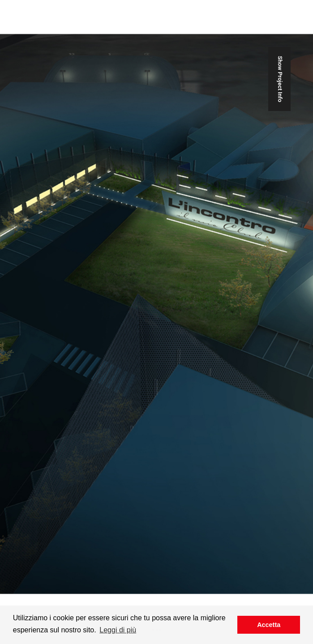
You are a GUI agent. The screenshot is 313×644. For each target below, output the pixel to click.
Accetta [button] (269, 625)
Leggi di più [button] (118, 630)
